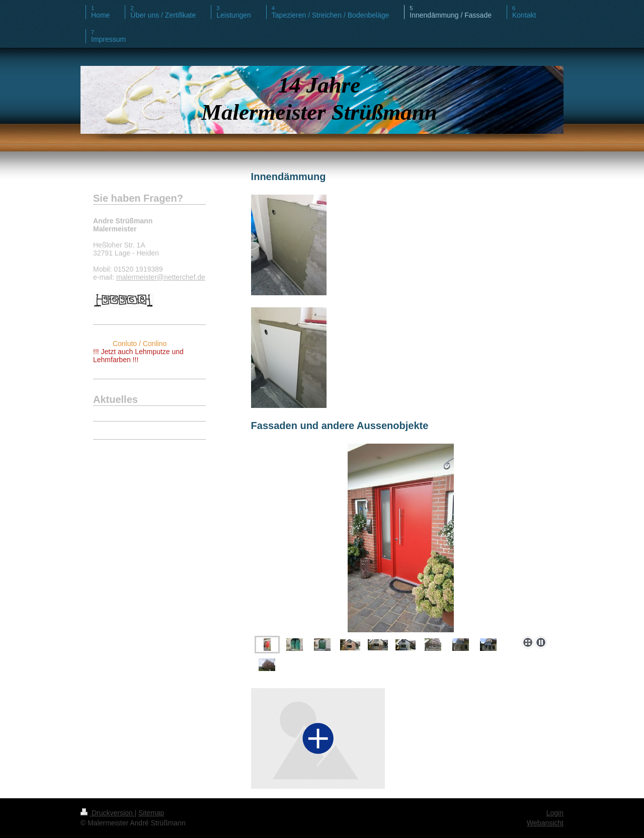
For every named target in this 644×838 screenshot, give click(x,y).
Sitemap (151, 813)
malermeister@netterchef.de (161, 277)
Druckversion (107, 813)
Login (555, 813)
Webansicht (545, 823)
